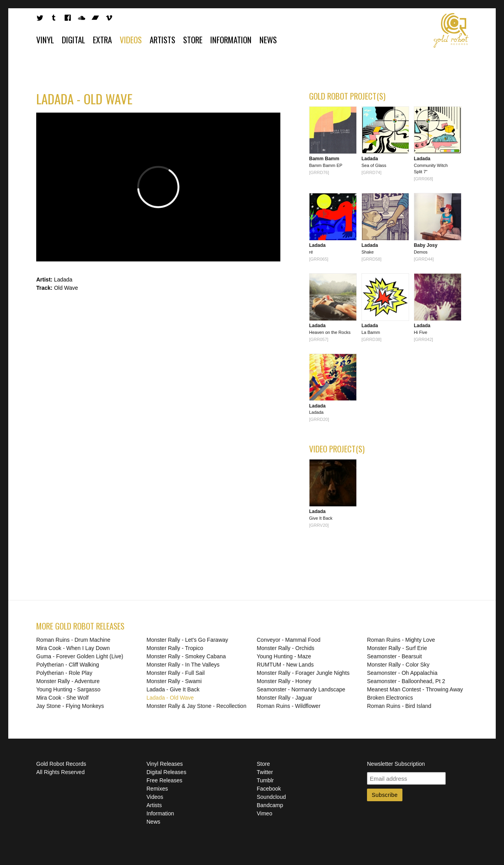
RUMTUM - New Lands (285, 665)
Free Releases (164, 780)
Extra (102, 40)
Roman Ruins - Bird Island (399, 706)
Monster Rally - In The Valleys (183, 665)
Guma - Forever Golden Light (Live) (80, 656)
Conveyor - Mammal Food (289, 640)
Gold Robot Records (451, 30)
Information (231, 40)
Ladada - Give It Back (173, 689)
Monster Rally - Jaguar (284, 698)
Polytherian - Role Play (64, 673)
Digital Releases (166, 772)
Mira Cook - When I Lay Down (73, 648)
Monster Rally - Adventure (68, 681)
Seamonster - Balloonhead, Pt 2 (406, 681)
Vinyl (45, 40)
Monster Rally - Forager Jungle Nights (303, 673)
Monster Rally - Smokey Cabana (186, 656)
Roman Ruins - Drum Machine (73, 640)
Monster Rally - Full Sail (176, 673)
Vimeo (264, 813)
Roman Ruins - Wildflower (289, 706)
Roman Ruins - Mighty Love (401, 640)
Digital (73, 40)
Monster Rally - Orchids (285, 648)
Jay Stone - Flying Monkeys (70, 706)
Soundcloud (271, 797)
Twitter (265, 772)
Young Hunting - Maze (284, 656)
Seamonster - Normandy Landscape (301, 689)
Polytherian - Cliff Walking (68, 665)
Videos (131, 40)
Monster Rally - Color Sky (398, 665)
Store (193, 40)
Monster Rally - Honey (284, 681)
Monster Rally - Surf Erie (397, 648)
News (268, 40)
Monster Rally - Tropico (175, 648)
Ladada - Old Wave (170, 698)
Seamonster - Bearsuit (394, 656)
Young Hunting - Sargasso (68, 689)
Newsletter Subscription (396, 764)
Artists (162, 40)
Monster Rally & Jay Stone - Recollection (196, 706)
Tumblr (265, 780)
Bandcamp (270, 805)
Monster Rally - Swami (174, 681)
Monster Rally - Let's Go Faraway (187, 640)
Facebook (269, 789)
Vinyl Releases (165, 764)
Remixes (157, 789)
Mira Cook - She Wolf (62, 698)
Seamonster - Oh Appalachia (402, 673)
